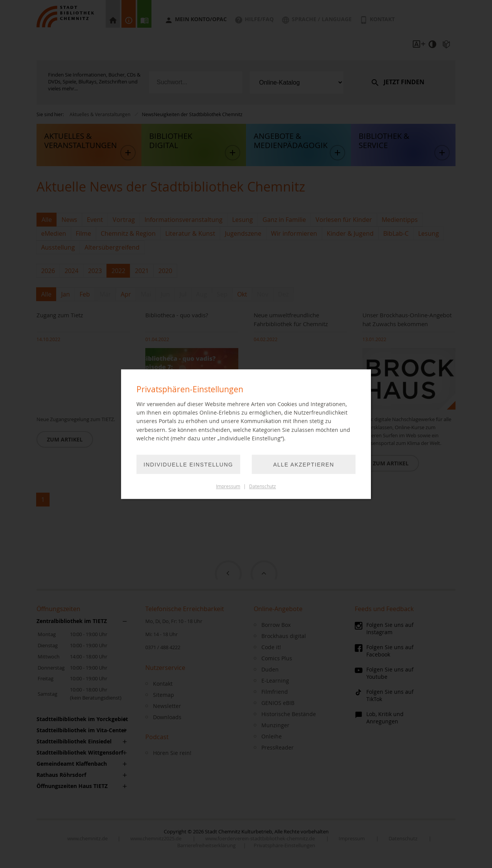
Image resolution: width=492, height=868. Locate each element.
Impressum (228, 486)
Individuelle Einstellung (189, 465)
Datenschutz (263, 486)
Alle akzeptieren (304, 465)
